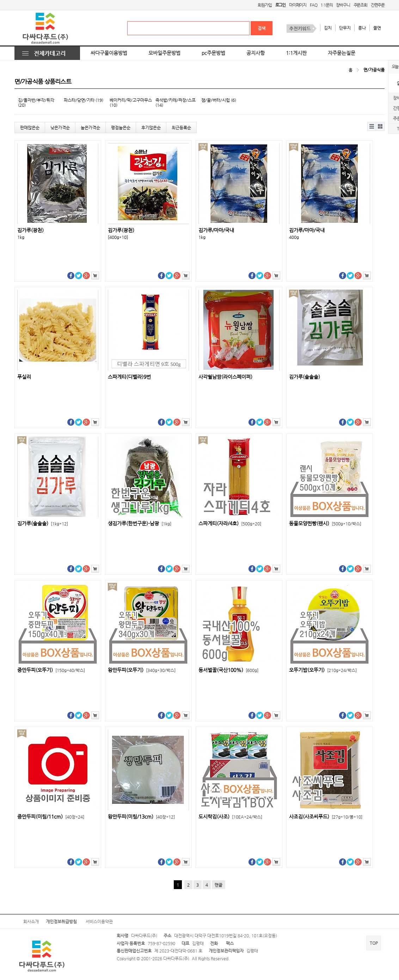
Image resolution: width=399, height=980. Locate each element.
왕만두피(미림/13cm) (141, 817)
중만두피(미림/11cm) (51, 817)
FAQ (313, 5)
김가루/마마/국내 (216, 230)
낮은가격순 (60, 128)
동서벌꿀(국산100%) (228, 670)
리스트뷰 (372, 126)
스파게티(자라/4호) (230, 523)
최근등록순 (181, 128)
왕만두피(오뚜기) (142, 670)
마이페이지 (298, 5)
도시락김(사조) (230, 817)
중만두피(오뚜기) (51, 670)
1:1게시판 (296, 53)
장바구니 (343, 5)
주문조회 (360, 5)
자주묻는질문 (342, 53)
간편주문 (378, 5)
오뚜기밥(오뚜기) (323, 670)
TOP (374, 943)
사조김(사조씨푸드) (326, 817)
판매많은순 (30, 128)
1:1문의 (326, 5)
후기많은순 (151, 128)
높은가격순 (90, 128)
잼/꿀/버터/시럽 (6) (219, 100)
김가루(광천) (30, 230)
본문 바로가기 (0, 0)
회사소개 (31, 922)
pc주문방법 (213, 53)
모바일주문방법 (164, 53)
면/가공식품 (374, 70)
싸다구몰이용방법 (109, 53)
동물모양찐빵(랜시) (325, 523)
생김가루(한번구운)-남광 (140, 523)
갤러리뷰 (380, 126)
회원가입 (265, 5)
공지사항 (256, 53)
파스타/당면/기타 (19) (84, 100)
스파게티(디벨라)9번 (129, 377)
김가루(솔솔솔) (305, 377)
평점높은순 (121, 128)
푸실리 (24, 377)
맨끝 (219, 885)
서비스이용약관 (99, 922)
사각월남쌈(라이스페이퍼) (225, 377)
